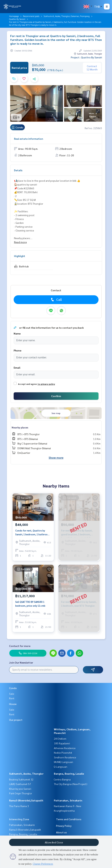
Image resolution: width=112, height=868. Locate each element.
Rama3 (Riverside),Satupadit (26, 800)
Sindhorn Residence (65, 757)
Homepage (14, 16)
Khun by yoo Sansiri (20, 789)
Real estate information (29, 139)
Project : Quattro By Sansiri (86, 57)
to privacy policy (46, 384)
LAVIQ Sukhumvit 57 (20, 784)
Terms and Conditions (69, 819)
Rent (12, 698)
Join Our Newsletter (21, 662)
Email (17, 368)
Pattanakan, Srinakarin (68, 800)
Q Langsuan (61, 767)
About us (61, 832)
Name (17, 333)
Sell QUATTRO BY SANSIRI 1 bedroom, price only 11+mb (30, 604)
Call (56, 299)
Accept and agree (27, 384)
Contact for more (20, 646)
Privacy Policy (64, 826)
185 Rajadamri (62, 743)
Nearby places (20, 427)
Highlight (20, 256)
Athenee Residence (65, 748)
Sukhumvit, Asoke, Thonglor (26, 774)
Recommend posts (31, 16)
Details (18, 170)
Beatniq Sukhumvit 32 (21, 779)
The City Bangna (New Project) (71, 784)
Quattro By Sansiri (17, 19)
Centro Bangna (62, 779)
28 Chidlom (60, 739)
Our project (16, 720)
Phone (17, 350)
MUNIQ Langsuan (63, 762)
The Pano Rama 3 (19, 806)
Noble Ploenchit (63, 753)
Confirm (56, 396)
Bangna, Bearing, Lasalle (69, 774)
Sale (12, 694)
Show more (56, 458)
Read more (20, 242)
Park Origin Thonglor (21, 793)
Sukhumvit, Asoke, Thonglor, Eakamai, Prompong (67, 16)
